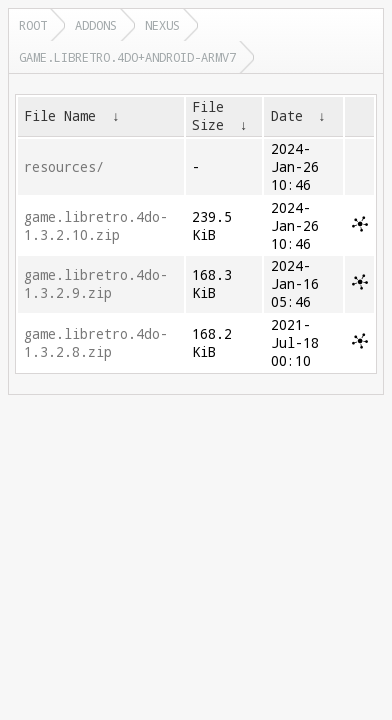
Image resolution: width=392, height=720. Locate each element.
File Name (60, 116)
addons (96, 25)
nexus (162, 25)
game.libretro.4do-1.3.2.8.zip (96, 343)
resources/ (64, 167)
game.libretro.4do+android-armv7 (127, 57)
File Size (208, 116)
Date (287, 116)
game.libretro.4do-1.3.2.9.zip (96, 284)
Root (33, 25)
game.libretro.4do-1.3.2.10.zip (96, 226)
